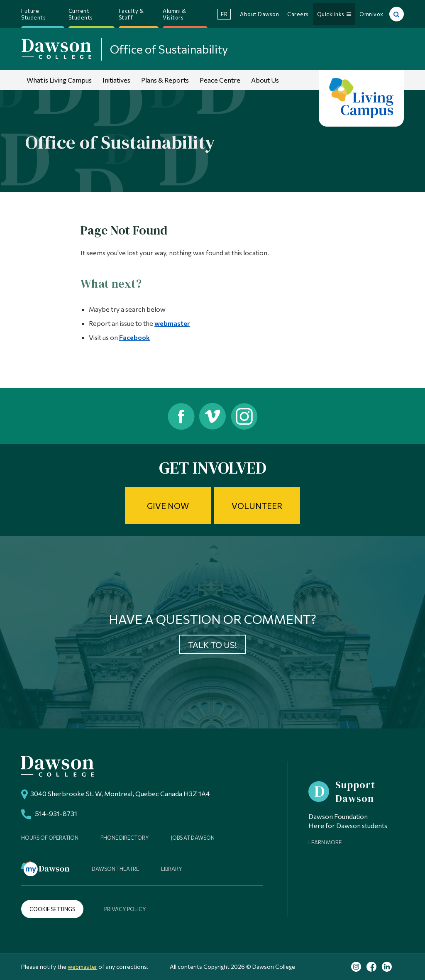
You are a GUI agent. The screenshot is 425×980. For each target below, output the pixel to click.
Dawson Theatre (115, 869)
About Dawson (259, 14)
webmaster (172, 323)
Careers (298, 14)
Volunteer (257, 506)
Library (172, 869)
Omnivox (371, 14)
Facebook (134, 337)
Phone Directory (125, 838)
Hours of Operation (50, 838)
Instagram (245, 416)
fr (224, 14)
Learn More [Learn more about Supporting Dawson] (325, 842)
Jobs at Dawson (193, 838)
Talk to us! (212, 645)
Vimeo (213, 416)
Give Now (168, 506)
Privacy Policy (125, 909)
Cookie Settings (52, 909)
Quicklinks (334, 14)
